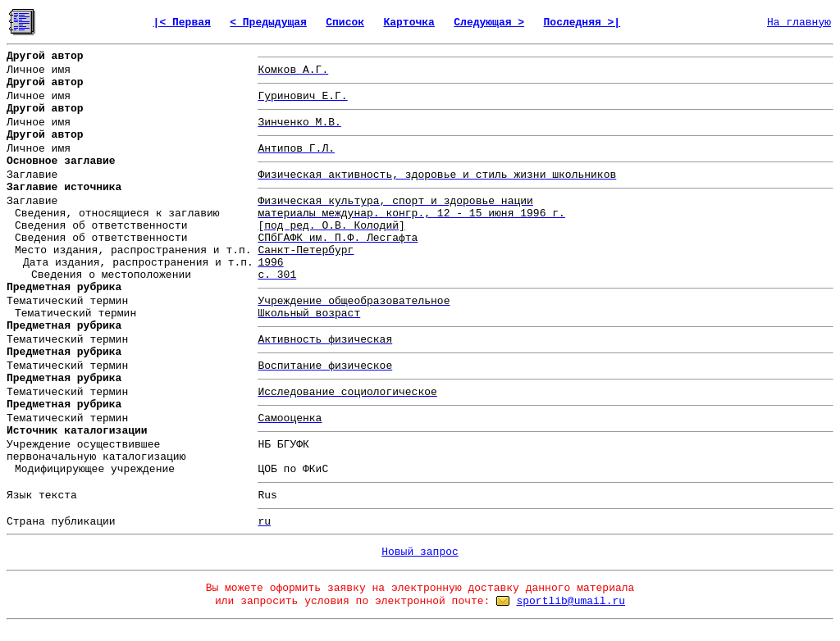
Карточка (409, 23)
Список (345, 23)
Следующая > (489, 23)
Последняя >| (582, 23)
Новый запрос (420, 552)
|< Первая (182, 23)
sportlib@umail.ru (571, 601)
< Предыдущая (268, 23)
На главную (799, 23)
